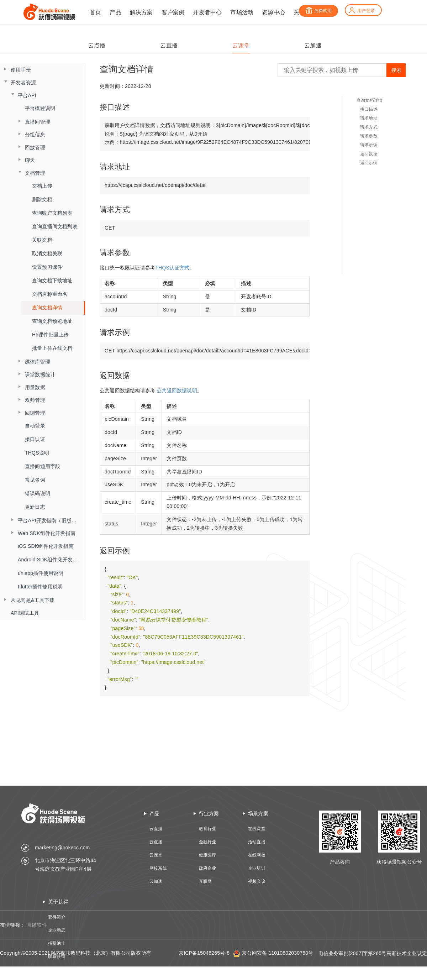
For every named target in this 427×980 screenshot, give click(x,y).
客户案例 (173, 12)
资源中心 (273, 12)
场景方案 (258, 813)
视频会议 (257, 881)
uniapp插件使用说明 (41, 573)
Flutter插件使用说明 (40, 587)
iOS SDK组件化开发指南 (46, 546)
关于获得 (58, 902)
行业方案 (209, 813)
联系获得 (57, 957)
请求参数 (369, 136)
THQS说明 (37, 453)
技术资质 (57, 970)
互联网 (205, 881)
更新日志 (35, 507)
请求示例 (369, 145)
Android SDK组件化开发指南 (50, 560)
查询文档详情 (47, 308)
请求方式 (369, 127)
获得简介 (57, 917)
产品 (115, 12)
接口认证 (35, 439)
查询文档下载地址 (52, 281)
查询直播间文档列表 (55, 226)
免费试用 (318, 11)
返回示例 (369, 163)
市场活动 (242, 12)
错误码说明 (38, 493)
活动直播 (257, 842)
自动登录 (35, 426)
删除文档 (42, 199)
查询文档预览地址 (52, 321)
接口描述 (369, 109)
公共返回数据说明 (177, 391)
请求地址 (369, 118)
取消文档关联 (47, 253)
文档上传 (42, 186)
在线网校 (257, 855)
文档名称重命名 (50, 294)
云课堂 (156, 855)
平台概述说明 (40, 108)
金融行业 (208, 842)
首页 (95, 12)
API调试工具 (25, 613)
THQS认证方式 (172, 268)
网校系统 (158, 868)
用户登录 (362, 11)
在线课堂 (257, 829)
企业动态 (57, 930)
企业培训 (257, 868)
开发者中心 (207, 12)
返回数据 (369, 154)
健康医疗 (208, 855)
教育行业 (208, 829)
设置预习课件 (47, 267)
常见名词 (35, 480)
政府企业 (208, 868)
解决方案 (141, 12)
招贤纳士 (57, 943)
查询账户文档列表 (52, 213)
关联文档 (42, 240)
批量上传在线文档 (52, 348)
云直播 (156, 829)
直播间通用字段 (43, 466)
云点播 (156, 842)
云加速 (156, 881)
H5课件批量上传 (51, 335)
